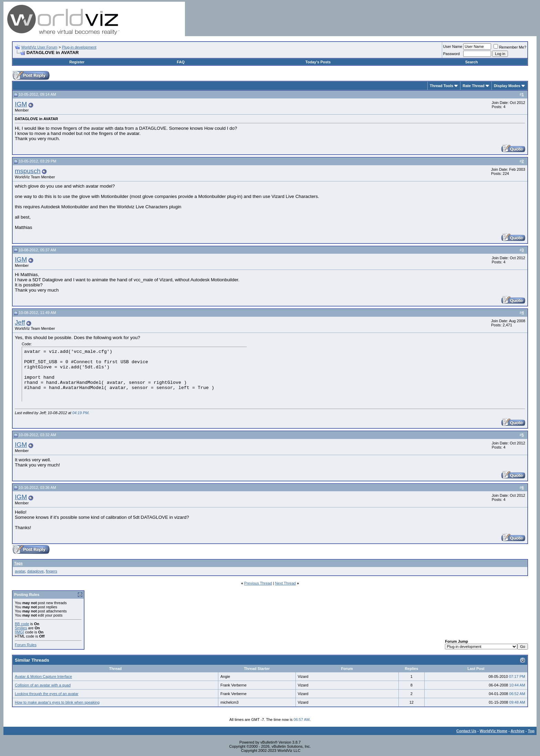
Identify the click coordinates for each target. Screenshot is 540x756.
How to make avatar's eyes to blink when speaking (57, 702)
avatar (20, 571)
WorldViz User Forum (39, 47)
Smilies (21, 628)
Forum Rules (26, 645)
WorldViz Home (494, 731)
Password (451, 54)
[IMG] (19, 632)
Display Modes (507, 86)
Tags (18, 563)
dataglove (35, 571)
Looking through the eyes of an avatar (47, 694)
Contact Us (466, 731)
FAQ (181, 62)
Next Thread (285, 583)
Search (472, 62)
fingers (51, 571)
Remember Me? (510, 47)
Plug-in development (79, 47)
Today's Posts (318, 62)
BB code (22, 624)
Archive (518, 731)
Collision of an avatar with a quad (43, 685)
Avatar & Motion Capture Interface (43, 676)
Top (531, 731)
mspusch (28, 171)
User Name (453, 46)
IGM (21, 104)
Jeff (20, 322)
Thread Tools (442, 86)
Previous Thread (258, 583)
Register (77, 62)
